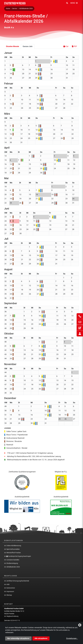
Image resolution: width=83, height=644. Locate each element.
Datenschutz (11, 588)
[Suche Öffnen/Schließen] (67, 3)
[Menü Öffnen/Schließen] (74, 3)
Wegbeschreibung (12, 616)
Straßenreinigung (12, 563)
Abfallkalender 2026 (26, 9)
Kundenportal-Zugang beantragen (19, 556)
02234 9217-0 (15, 620)
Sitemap (9, 595)
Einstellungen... (72, 638)
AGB (8, 584)
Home (8, 9)
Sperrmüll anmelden (13, 549)
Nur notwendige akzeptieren (18, 638)
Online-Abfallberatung (14, 546)
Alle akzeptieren (41, 638)
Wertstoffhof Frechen (14, 553)
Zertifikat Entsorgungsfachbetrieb (18, 581)
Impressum (10, 591)
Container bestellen (13, 560)
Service (15, 9)
